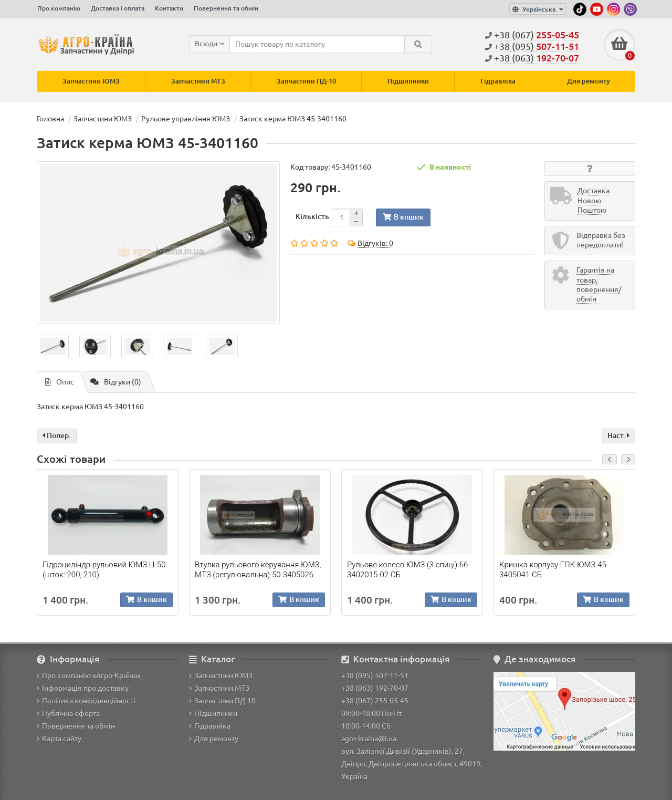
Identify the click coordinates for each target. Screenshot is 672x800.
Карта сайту (59, 739)
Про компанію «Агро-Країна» (89, 676)
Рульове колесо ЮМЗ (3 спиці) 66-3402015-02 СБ (409, 570)
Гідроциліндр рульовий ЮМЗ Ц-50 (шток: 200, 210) (104, 570)
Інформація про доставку (83, 688)
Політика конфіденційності (86, 701)
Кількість (312, 216)
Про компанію (59, 8)
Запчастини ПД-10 (306, 81)
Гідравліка (498, 81)
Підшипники (408, 81)
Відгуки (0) (116, 382)
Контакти (169, 8)
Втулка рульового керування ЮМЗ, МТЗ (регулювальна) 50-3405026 (258, 570)
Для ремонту (589, 81)
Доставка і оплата (118, 8)
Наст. (618, 435)
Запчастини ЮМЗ (91, 81)
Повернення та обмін (226, 8)
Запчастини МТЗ (198, 81)
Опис (60, 382)
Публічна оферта (68, 713)
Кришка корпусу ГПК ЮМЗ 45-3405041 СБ (554, 570)
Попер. (57, 435)
